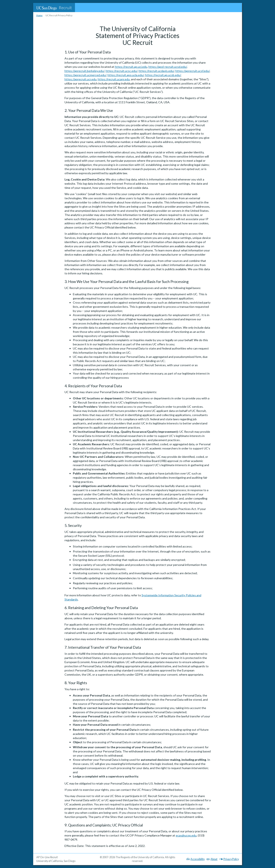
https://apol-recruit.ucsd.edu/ (168, 67)
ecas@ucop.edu (186, 835)
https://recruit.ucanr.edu (114, 79)
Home (39, 15)
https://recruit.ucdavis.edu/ (156, 71)
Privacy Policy (229, 859)
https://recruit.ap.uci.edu (131, 67)
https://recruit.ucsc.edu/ (122, 71)
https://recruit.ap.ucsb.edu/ (163, 75)
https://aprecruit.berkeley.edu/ (84, 71)
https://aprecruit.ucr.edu (80, 79)
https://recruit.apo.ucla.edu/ (126, 75)
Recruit (54, 8)
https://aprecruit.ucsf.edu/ (193, 71)
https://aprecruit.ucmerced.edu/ (85, 75)
